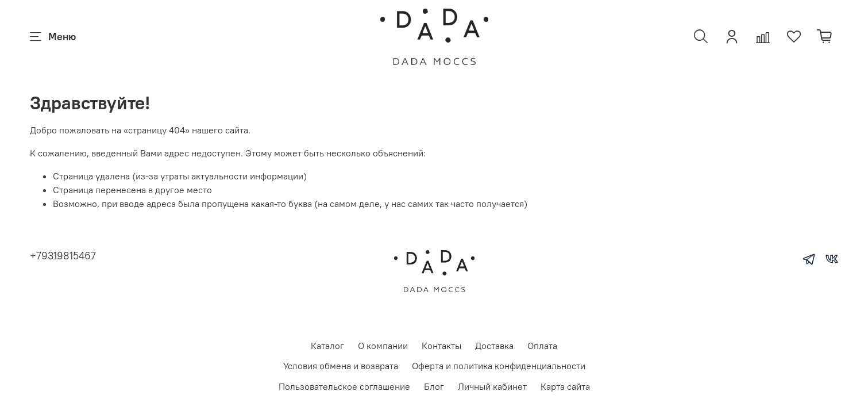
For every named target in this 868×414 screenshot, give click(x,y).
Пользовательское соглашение (344, 386)
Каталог (327, 346)
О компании (383, 346)
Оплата (542, 346)
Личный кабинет (492, 386)
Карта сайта (565, 386)
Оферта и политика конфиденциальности (499, 366)
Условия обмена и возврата (341, 366)
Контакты (441, 346)
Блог (434, 386)
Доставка (494, 346)
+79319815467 (63, 256)
